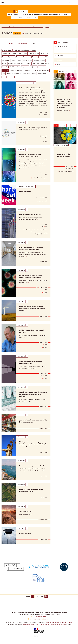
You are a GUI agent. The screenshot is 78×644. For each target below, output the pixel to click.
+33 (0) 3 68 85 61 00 (40, 617)
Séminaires (18, 74)
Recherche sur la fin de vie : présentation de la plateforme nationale (33, 129)
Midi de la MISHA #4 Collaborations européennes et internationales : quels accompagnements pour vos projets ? (32, 90)
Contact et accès (35, 619)
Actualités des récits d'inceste (22, 50)
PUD (38, 64)
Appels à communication (9, 54)
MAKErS (4, 64)
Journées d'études (16, 60)
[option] (65, 97)
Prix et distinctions (14, 67)
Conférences (44, 54)
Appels (34, 50)
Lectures (36, 60)
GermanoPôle (44, 57)
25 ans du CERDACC (26, 512)
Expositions (11, 57)
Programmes (25, 67)
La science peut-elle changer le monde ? (63, 155)
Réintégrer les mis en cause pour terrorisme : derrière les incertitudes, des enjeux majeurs (33, 444)
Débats (4, 57)
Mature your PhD (25, 533)
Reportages (27, 70)
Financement (27, 57)
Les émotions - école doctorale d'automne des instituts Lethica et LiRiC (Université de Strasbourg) (64, 104)
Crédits (70, 622)
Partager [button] (27, 596)
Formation (35, 57)
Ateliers (20, 54)
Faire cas (19, 57)
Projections (34, 67)
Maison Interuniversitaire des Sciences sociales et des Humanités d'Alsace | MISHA (22, 27)
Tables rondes (27, 74)
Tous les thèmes (7, 50)
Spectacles (10, 74)
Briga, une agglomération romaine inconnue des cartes (31, 491)
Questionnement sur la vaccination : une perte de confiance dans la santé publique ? (33, 394)
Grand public (6, 60)
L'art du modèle (28, 60)
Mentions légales (61, 622)
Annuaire (47, 619)
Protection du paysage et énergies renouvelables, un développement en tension (32, 308)
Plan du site (50, 622)
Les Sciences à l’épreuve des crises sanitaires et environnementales (31, 276)
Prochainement (9, 43)
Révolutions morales (43, 70)
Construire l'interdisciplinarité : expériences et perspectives (30, 156)
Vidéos (4, 77)
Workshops (11, 77)
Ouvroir (28, 64)
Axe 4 (25, 54)
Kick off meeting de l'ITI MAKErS (30, 215)
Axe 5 (30, 54)
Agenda (47, 27)
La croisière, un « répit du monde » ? (31, 466)
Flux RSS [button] (40, 596)
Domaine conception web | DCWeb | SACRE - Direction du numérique (44, 625)
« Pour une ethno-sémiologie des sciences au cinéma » (30, 362)
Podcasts (5, 67)
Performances (45, 64)
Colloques (36, 54)
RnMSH (34, 70)
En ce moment (22, 43)
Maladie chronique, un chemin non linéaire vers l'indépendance (31, 249)
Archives (33, 43)
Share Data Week (25, 192)
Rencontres (18, 70)
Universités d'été (42, 74)
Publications (42, 67)
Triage (34, 74)
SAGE (4, 74)
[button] (64, 3)
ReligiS (12, 70)
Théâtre (43, 60)
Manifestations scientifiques (16, 64)
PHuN (34, 64)
